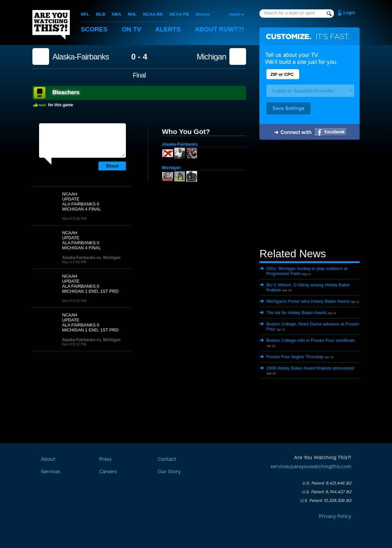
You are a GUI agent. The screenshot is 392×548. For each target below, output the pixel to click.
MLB (101, 14)
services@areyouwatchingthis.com (311, 467)
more (234, 14)
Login (349, 13)
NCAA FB (179, 14)
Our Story (169, 472)
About (219, 29)
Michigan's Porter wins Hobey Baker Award (308, 301)
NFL (85, 14)
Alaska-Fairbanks (81, 57)
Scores (94, 29)
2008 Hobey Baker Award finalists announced (310, 368)
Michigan (211, 57)
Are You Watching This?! (51, 25)
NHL (132, 14)
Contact (167, 459)
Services (50, 472)
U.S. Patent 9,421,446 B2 (327, 483)
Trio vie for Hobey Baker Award (296, 313)
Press (105, 459)
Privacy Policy (335, 517)
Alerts (168, 29)
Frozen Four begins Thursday (295, 357)
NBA (117, 14)
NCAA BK (153, 14)
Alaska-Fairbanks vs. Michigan (91, 258)
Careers (108, 472)
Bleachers (66, 92)
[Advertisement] (310, 195)
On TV (132, 29)
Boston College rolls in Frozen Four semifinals (311, 340)
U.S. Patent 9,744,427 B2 (327, 492)
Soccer (203, 14)
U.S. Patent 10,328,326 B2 (326, 501)
